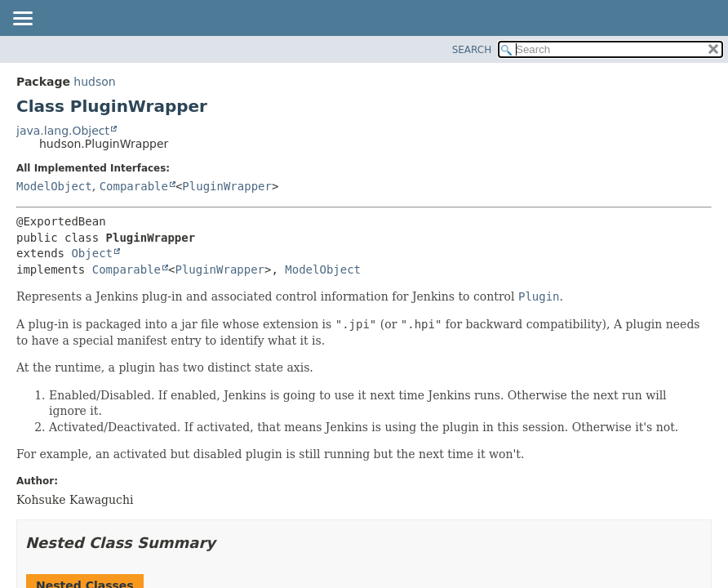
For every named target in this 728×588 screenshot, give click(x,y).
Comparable (134, 186)
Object (92, 253)
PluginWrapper (227, 186)
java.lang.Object (63, 131)
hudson (94, 82)
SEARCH (472, 50)
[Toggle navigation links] (22, 20)
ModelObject (54, 186)
